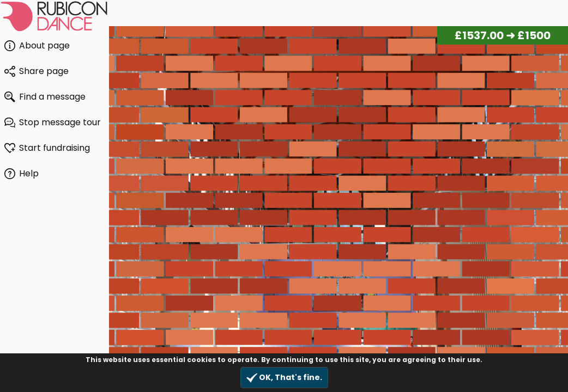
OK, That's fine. (284, 378)
